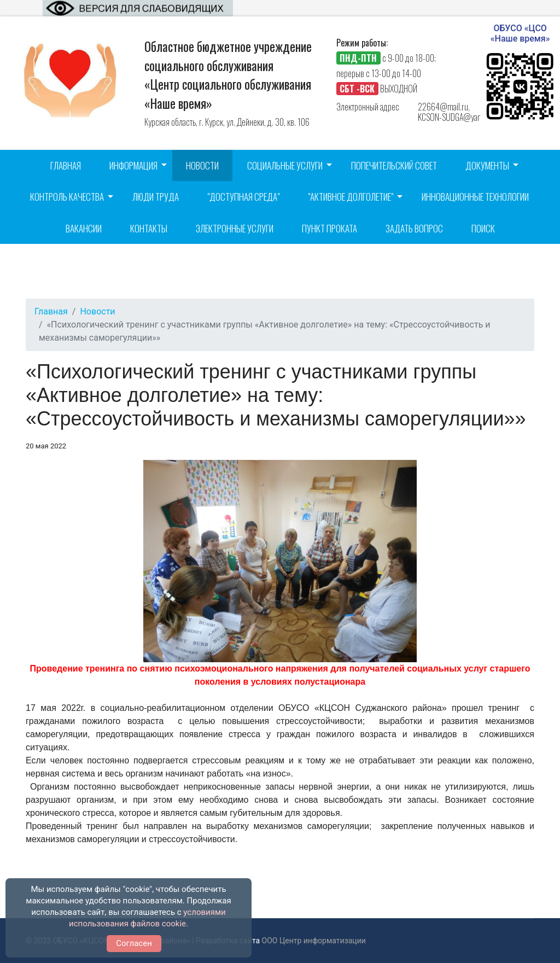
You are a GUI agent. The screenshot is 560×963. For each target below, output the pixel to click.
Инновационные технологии (475, 197)
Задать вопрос (414, 228)
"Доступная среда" (243, 197)
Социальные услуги (285, 165)
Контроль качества (67, 197)
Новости (202, 165)
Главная (66, 165)
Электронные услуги (235, 228)
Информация (133, 165)
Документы (487, 165)
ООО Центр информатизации (314, 941)
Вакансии (84, 228)
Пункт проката (329, 228)
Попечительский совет (394, 165)
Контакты (149, 228)
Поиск (483, 228)
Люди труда (156, 197)
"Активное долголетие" (351, 197)
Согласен (134, 943)
